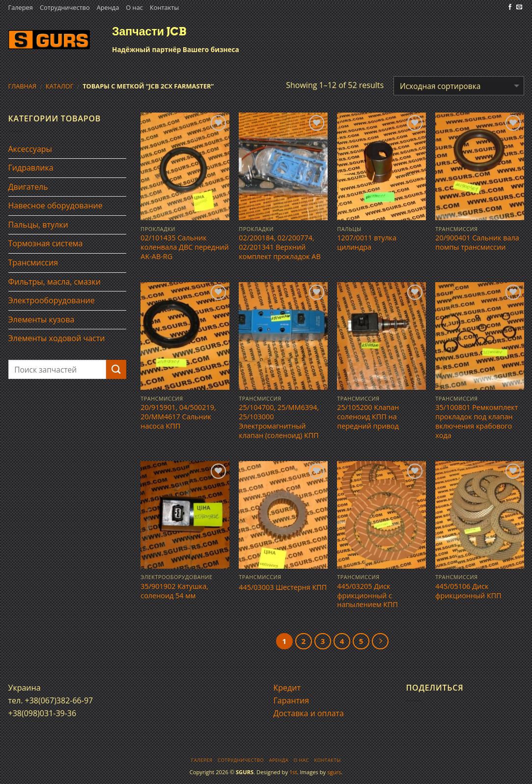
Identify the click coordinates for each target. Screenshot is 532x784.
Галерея (21, 7)
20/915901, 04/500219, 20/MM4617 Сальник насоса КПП (178, 417)
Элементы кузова (42, 319)
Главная (23, 86)
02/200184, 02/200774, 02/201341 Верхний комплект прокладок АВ (280, 247)
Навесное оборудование (56, 205)
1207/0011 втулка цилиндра (367, 243)
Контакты (164, 7)
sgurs (334, 772)
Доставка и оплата (309, 713)
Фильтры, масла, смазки (55, 282)
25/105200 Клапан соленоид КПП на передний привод (368, 417)
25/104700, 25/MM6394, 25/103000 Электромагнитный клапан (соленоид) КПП (279, 421)
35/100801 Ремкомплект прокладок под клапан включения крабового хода (476, 421)
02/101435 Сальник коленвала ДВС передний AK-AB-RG (184, 247)
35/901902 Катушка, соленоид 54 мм (174, 591)
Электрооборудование (52, 300)
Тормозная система (46, 243)
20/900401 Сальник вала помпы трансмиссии (477, 243)
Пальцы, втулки (38, 225)
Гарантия (292, 700)
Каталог (60, 86)
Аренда (108, 7)
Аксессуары (30, 149)
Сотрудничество (65, 7)
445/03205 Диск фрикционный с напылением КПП (367, 595)
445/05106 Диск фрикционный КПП (468, 591)
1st (293, 772)
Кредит (287, 688)
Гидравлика (31, 168)
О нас (134, 7)
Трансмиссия (33, 262)
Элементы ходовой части (57, 338)
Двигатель (28, 187)
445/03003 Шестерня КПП (283, 587)
